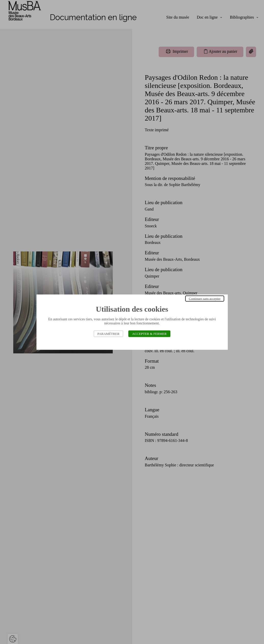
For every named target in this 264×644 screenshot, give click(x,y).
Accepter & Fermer (149, 333)
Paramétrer (108, 333)
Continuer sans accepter (205, 298)
